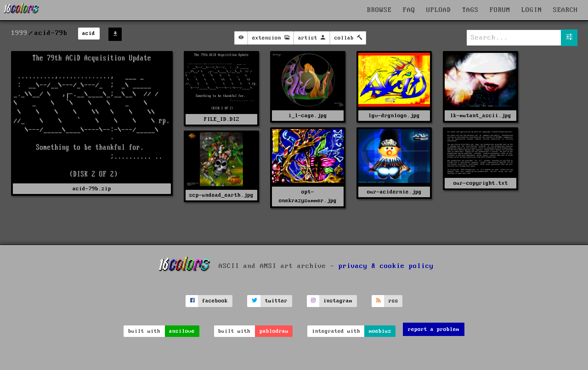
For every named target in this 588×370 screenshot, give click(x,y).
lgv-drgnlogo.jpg (394, 116)
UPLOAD (439, 10)
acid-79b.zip (92, 189)
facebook (215, 301)
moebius (380, 331)
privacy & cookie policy (386, 266)
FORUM (500, 10)
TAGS (470, 10)
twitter (276, 301)
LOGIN (532, 10)
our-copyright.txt (481, 183)
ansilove (182, 331)
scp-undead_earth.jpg (221, 195)
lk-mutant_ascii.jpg (481, 116)
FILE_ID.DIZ (222, 119)
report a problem (434, 329)
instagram (338, 301)
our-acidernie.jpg (394, 192)
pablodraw (274, 331)
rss (393, 301)
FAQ (409, 10)
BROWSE (379, 10)
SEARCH (565, 10)
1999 (19, 33)
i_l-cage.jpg (308, 116)
